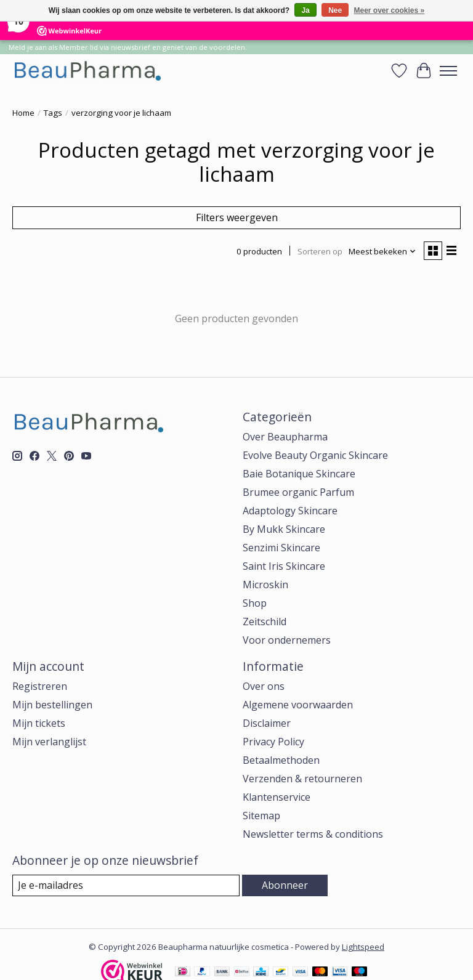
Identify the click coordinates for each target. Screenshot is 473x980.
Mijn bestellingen (52, 705)
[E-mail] (126, 885)
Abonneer (285, 885)
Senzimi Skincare (281, 548)
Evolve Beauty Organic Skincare (315, 455)
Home (23, 113)
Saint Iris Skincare (284, 566)
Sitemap (261, 816)
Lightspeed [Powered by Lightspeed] (363, 947)
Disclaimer (267, 723)
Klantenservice (277, 797)
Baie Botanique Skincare (299, 474)
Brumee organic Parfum (298, 492)
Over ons (264, 686)
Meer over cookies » (390, 10)
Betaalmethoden (281, 760)
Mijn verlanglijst (49, 742)
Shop (255, 603)
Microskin (265, 585)
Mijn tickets (39, 723)
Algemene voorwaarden (298, 705)
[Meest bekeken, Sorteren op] (382, 251)
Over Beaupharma (285, 437)
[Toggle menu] (448, 71)
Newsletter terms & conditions (313, 834)
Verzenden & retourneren (302, 779)
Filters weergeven (237, 217)
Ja (305, 10)
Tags (53, 113)
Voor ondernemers (287, 640)
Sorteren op (320, 251)
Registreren (40, 686)
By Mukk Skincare (284, 529)
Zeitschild (265, 622)
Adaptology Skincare (290, 511)
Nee (335, 10)
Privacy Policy (273, 742)
